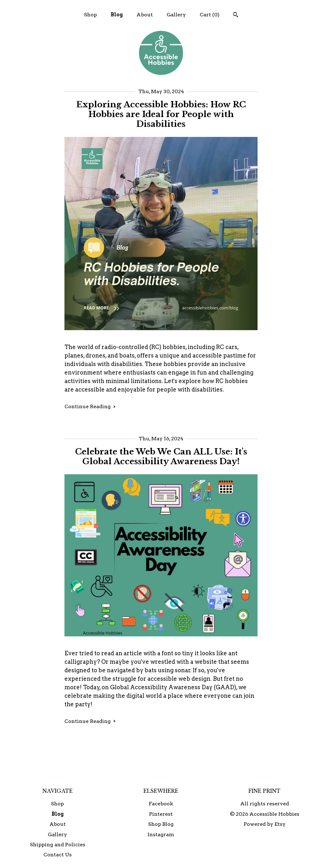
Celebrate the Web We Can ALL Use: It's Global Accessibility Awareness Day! (161, 457)
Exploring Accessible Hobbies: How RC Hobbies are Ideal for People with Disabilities (161, 114)
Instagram (161, 834)
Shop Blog (161, 824)
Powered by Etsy (265, 824)
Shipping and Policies (58, 845)
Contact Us (58, 855)
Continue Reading (90, 406)
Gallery (176, 15)
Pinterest (161, 814)
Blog (117, 15)
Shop (90, 15)
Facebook (161, 804)
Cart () (210, 15)
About (145, 15)
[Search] (236, 15)
